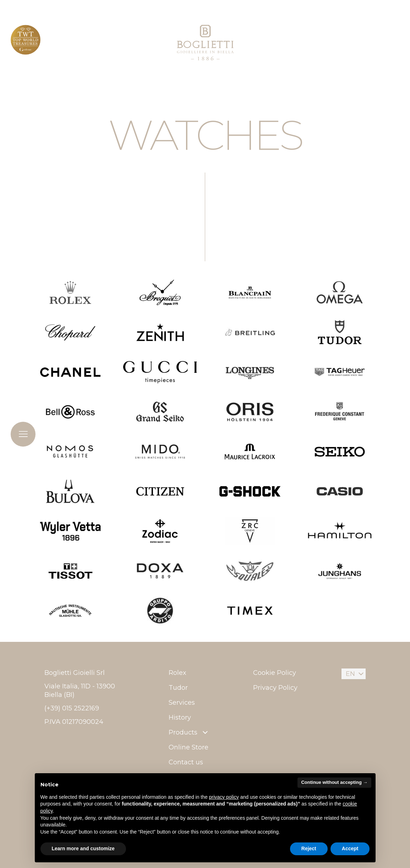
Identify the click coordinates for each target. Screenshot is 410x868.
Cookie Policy (275, 673)
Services (182, 703)
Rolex (177, 673)
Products (189, 732)
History (180, 717)
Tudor (178, 688)
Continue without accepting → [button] (334, 782)
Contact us (186, 762)
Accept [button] (350, 848)
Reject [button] (309, 848)
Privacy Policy (275, 688)
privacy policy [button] (224, 797)
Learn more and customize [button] (83, 848)
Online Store (188, 747)
